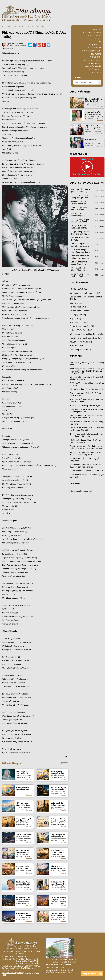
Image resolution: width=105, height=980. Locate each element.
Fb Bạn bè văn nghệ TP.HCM (82, 326)
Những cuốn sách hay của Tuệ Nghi (85, 405)
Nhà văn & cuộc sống (79, 322)
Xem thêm (64, 764)
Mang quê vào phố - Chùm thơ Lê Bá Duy (23, 914)
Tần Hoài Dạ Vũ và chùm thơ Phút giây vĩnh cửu (23, 883)
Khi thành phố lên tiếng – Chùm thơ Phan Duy (22, 852)
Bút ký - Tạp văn (94, 36)
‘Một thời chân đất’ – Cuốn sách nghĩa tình (93, 127)
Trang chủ (97, 29)
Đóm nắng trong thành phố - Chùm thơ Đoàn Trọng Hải (58, 773)
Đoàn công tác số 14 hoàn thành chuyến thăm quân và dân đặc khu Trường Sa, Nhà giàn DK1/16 (87, 371)
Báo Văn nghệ (76, 303)
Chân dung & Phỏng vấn (91, 51)
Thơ (4, 26)
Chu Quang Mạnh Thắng (80, 350)
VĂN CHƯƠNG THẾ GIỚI (93, 60)
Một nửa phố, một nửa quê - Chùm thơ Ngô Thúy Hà (58, 852)
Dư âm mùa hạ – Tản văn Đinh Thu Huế (86, 471)
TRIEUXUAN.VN (76, 346)
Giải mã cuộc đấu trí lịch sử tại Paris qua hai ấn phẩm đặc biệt (87, 429)
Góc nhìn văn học (94, 63)
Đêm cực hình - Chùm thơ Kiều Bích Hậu (24, 836)
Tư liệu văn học (95, 69)
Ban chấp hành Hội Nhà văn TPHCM (85, 293)
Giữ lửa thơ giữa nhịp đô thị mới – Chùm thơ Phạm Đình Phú (58, 899)
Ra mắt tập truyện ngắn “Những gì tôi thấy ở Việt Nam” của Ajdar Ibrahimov (86, 447)
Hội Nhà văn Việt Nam (79, 289)
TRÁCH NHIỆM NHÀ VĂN (93, 66)
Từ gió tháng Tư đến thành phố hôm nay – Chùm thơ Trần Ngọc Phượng (58, 836)
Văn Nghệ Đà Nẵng (78, 315)
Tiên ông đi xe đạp (91, 139)
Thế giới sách (96, 57)
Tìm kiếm (77, 78)
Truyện (98, 39)
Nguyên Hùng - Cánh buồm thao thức (86, 338)
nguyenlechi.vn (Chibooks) (81, 342)
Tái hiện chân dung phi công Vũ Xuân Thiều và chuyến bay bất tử (86, 453)
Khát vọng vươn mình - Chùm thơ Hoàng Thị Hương (22, 804)
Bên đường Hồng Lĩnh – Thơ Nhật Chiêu (22, 773)
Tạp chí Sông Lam (78, 318)
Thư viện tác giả (94, 48)
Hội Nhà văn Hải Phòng (79, 311)
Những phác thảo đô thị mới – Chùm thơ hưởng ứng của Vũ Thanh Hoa (58, 820)
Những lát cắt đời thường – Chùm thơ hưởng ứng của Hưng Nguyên (58, 804)
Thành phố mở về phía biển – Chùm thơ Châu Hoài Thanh (24, 788)
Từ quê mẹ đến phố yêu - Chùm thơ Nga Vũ (58, 915)
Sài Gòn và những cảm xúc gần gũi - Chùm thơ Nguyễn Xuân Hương (57, 867)
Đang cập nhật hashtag (81, 491)
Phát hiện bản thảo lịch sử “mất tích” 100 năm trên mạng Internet (86, 466)
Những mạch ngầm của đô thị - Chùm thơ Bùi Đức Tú (24, 899)
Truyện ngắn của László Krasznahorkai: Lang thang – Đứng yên (86, 435)
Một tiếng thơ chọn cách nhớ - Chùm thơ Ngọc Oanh (23, 867)
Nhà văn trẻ (96, 54)
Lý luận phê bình (95, 45)
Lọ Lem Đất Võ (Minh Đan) (81, 330)
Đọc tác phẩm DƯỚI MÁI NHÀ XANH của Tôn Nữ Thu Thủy (93, 114)
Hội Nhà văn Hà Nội (78, 307)
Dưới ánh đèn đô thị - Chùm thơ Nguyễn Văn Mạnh (58, 788)
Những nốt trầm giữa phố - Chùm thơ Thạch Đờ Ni (24, 820)
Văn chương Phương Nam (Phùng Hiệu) (87, 334)
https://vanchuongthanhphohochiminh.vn (60, 972)
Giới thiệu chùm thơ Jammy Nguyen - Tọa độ (58, 883)
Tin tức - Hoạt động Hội (91, 33)
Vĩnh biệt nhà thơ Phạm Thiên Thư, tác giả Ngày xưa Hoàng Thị (86, 417)
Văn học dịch (96, 72)
